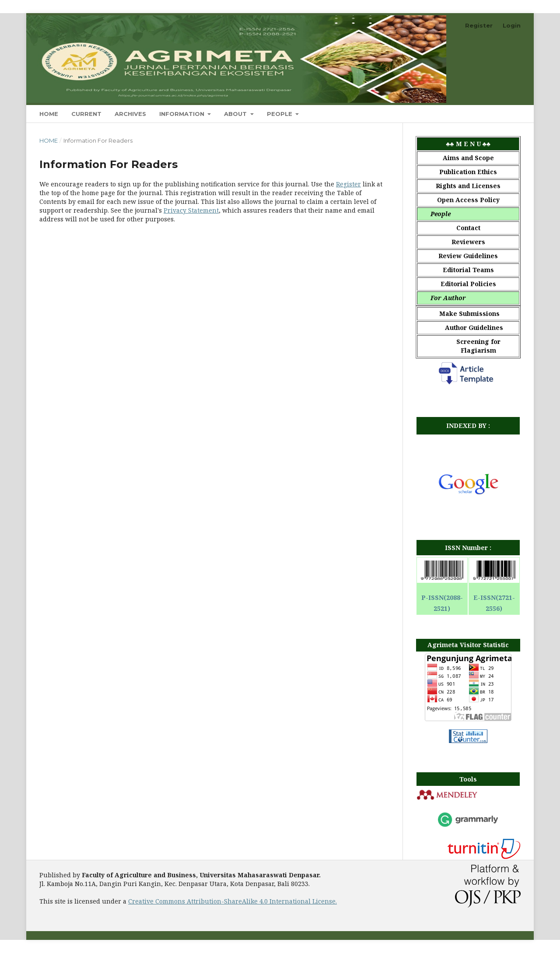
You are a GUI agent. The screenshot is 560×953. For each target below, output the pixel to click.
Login (512, 25)
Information (183, 114)
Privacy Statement (191, 210)
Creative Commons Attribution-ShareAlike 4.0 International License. (233, 901)
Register (479, 25)
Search (501, 114)
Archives (130, 114)
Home (49, 114)
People (280, 114)
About (236, 114)
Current (86, 114)
